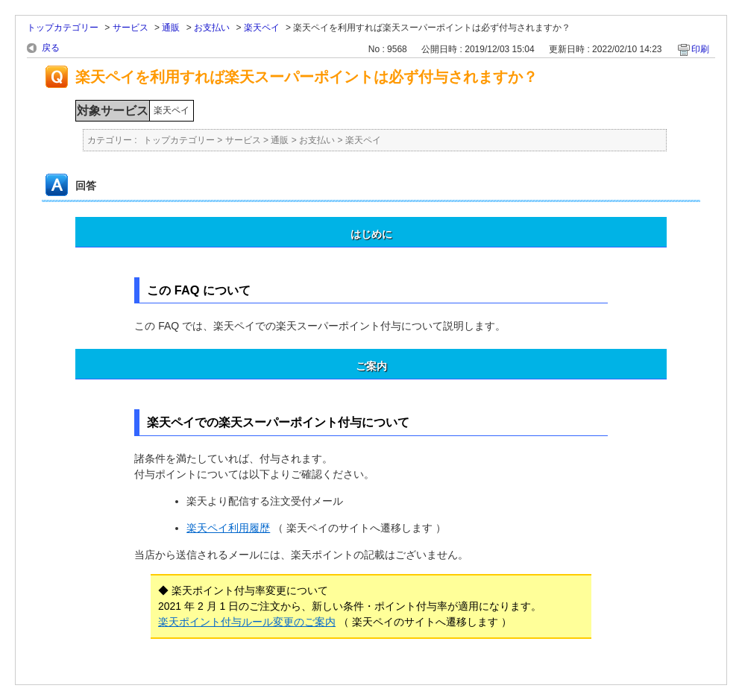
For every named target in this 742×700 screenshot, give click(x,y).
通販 (171, 28)
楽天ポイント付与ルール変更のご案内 (247, 622)
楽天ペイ (262, 28)
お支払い (212, 28)
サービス (131, 28)
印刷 (700, 49)
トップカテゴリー (63, 28)
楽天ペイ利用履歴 (228, 528)
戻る (51, 48)
